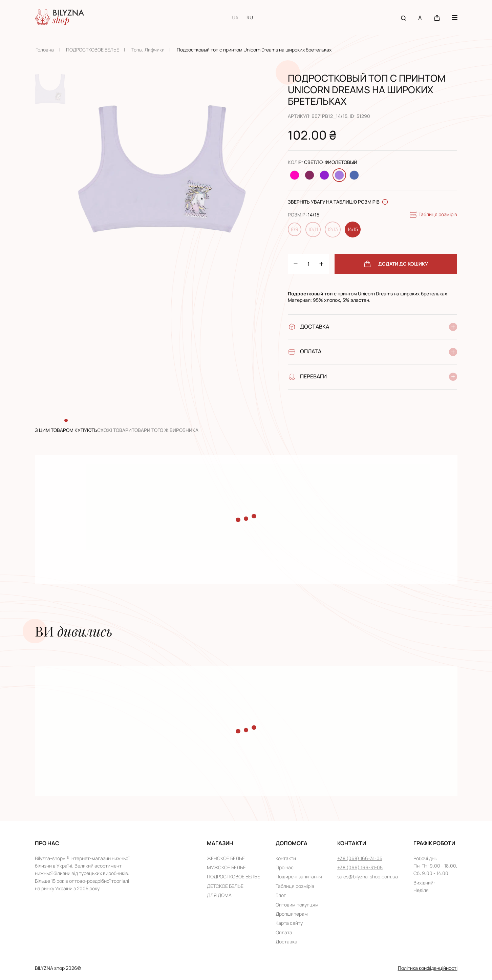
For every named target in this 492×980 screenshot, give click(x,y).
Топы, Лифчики (148, 50)
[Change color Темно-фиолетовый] (324, 175)
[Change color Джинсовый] (354, 175)
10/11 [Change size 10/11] (313, 229)
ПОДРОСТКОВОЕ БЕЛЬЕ (93, 50)
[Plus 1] (296, 264)
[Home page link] (59, 18)
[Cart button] (437, 17)
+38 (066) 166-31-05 (360, 867)
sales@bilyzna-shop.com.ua (368, 877)
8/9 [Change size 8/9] (295, 229)
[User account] (420, 17)
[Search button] (403, 17)
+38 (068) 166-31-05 (360, 858)
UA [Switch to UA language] (235, 17)
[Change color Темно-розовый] (309, 175)
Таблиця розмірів (433, 215)
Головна (45, 50)
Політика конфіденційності (428, 968)
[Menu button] (455, 18)
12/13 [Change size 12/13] (333, 229)
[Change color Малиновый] (295, 175)
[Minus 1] (321, 264)
